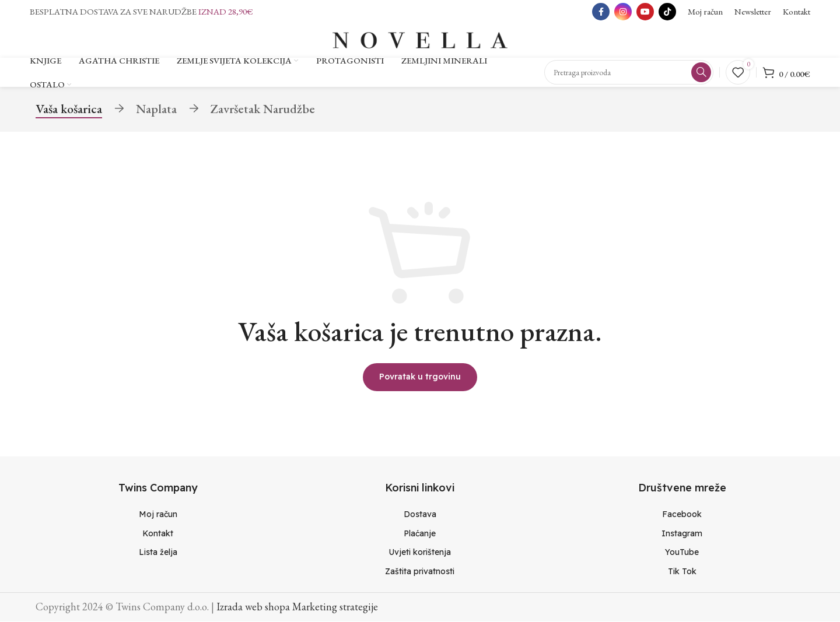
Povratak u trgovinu (420, 377)
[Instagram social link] (623, 12)
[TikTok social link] (667, 12)
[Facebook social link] (601, 12)
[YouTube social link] (645, 12)
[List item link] (158, 515)
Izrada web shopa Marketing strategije (297, 607)
